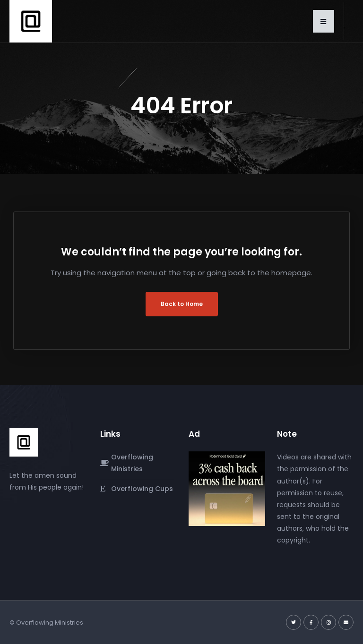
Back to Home (182, 304)
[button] (324, 21)
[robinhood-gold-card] (227, 488)
